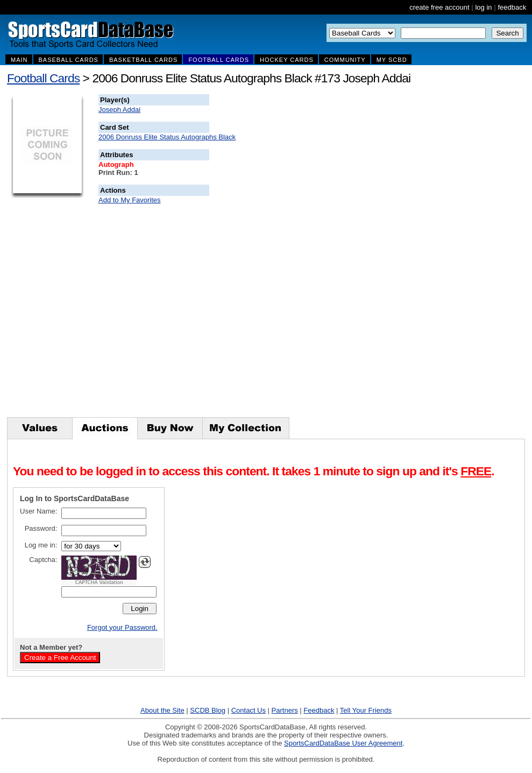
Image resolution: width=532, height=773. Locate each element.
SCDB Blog (208, 710)
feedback (512, 7)
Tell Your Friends (366, 710)
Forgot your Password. (122, 627)
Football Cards (43, 78)
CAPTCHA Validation (99, 582)
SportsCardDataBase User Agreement (343, 743)
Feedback (319, 710)
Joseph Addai (119, 110)
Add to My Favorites (130, 200)
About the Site (162, 710)
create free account (439, 7)
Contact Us (249, 710)
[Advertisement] (404, 256)
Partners (285, 710)
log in (483, 7)
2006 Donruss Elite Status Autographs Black (167, 137)
